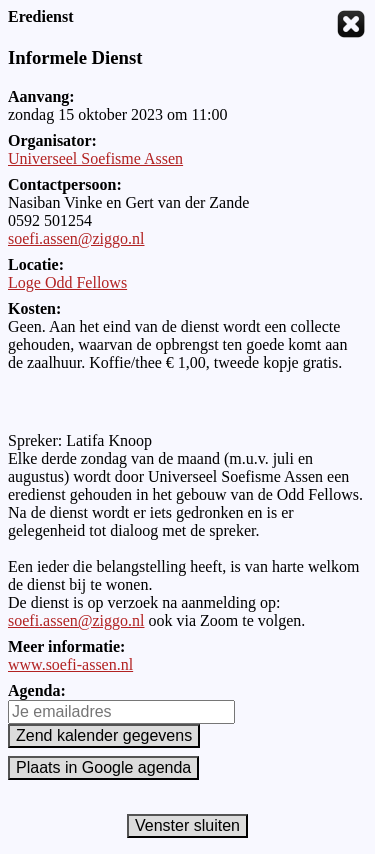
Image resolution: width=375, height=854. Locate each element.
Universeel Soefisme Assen (95, 158)
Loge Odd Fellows (67, 282)
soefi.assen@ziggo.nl (76, 238)
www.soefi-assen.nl (70, 664)
